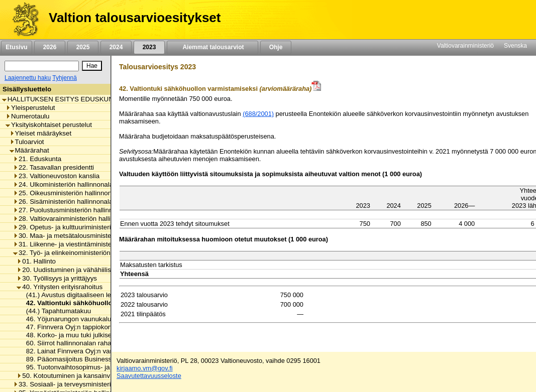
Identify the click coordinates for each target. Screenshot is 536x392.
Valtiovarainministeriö (465, 46)
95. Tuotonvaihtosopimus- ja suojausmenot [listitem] (87, 367)
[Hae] (92, 66)
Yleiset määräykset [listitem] (41, 133)
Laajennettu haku (28, 78)
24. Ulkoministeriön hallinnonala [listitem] (63, 184)
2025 (83, 47)
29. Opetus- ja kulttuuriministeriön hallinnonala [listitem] (84, 227)
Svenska (515, 46)
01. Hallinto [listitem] (36, 261)
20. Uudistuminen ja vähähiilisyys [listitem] (69, 270)
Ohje (276, 47)
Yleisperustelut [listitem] (30, 108)
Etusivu (16, 47)
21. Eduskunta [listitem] (37, 159)
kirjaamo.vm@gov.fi (145, 368)
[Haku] (42, 66)
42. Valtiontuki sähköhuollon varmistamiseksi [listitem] (96, 303)
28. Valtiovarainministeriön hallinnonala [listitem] (74, 219)
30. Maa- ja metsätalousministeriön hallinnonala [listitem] (87, 236)
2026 (50, 47)
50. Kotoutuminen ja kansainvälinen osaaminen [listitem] (89, 376)
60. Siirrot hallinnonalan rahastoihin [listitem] (76, 343)
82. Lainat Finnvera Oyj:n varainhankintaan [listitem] (87, 351)
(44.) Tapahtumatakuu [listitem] (56, 311)
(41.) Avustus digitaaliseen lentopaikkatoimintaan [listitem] (96, 295)
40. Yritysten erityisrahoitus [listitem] (60, 287)
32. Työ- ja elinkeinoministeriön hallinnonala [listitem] (81, 253)
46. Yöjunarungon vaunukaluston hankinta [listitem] (86, 319)
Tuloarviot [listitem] (27, 142)
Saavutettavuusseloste (149, 376)
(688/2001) (258, 114)
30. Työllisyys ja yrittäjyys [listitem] (57, 278)
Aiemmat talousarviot (212, 47)
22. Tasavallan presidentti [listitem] (53, 167)
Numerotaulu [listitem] (27, 116)
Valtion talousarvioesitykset (135, 18)
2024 (116, 47)
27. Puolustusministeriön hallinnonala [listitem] (71, 210)
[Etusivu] (22, 20)
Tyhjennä (65, 78)
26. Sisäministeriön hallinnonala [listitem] (63, 202)
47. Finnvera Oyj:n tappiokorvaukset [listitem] (77, 327)
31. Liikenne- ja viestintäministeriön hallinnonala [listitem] (87, 244)
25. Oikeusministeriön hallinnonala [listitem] (67, 193)
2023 (149, 47)
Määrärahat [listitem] (29, 150)
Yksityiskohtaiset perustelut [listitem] (49, 125)
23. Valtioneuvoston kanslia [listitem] (56, 176)
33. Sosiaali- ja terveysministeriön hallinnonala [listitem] (84, 384)
